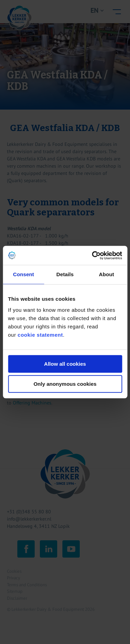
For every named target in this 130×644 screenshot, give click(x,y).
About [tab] (106, 274)
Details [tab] (65, 274)
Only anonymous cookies (65, 384)
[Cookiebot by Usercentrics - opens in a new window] (93, 255)
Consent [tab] (23, 274)
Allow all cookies (65, 364)
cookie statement (40, 335)
